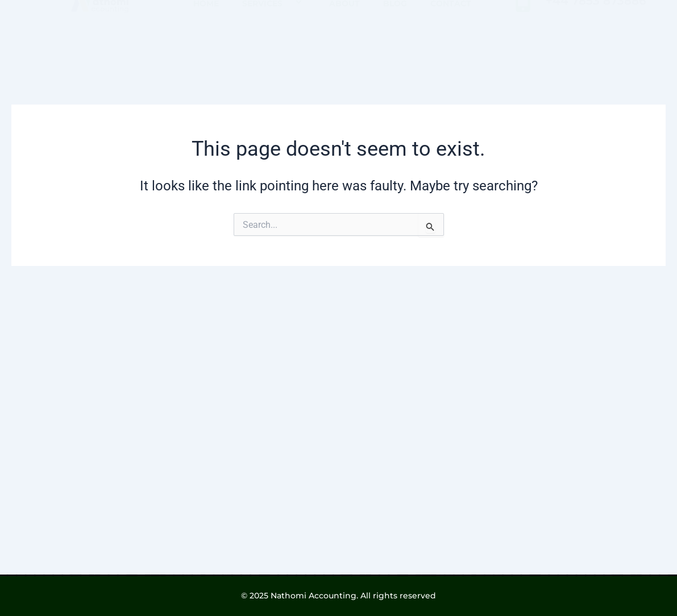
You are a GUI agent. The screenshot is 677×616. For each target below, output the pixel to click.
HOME (206, 41)
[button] (287, 41)
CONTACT (451, 41)
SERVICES (274, 41)
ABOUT (344, 41)
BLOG (395, 41)
